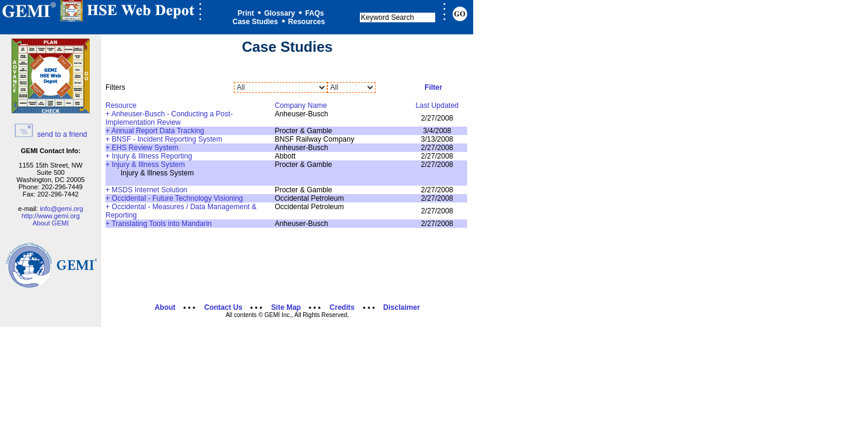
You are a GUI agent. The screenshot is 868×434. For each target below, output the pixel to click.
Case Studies (255, 22)
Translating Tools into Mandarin (162, 224)
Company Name (301, 105)
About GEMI (51, 223)
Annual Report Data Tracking (158, 131)
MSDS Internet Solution (149, 190)
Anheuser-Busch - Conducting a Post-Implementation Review (169, 118)
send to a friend (50, 134)
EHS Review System (145, 148)
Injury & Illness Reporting (152, 156)
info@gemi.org (61, 209)
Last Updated (437, 105)
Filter (433, 87)
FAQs (314, 13)
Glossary (279, 13)
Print (246, 13)
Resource (121, 105)
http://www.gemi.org (51, 216)
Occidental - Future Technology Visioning (177, 198)
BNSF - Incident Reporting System (167, 139)
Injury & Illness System (148, 165)
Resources (307, 22)
